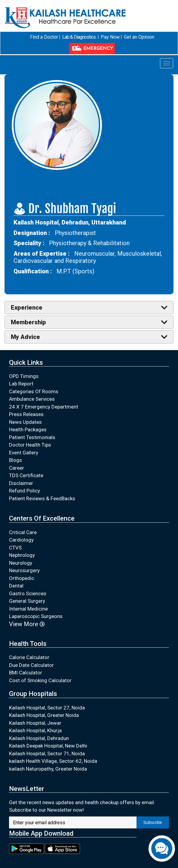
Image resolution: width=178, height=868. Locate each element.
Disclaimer (21, 472)
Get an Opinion (115, 37)
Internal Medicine (28, 598)
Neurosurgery (24, 559)
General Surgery (27, 590)
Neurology (21, 552)
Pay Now (87, 37)
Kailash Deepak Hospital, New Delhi (48, 735)
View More (27, 613)
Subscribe (153, 811)
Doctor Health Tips (30, 434)
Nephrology (22, 544)
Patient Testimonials (32, 426)
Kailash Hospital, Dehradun (39, 727)
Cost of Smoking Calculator (40, 669)
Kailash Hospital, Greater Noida (44, 704)
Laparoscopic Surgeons (36, 605)
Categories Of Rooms (34, 380)
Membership (28, 311)
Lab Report (21, 373)
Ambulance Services (32, 388)
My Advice (25, 326)
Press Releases (26, 403)
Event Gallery (24, 441)
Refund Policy (25, 480)
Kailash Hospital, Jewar (35, 712)
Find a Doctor (22, 37)
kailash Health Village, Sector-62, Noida (53, 750)
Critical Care (23, 521)
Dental (16, 575)
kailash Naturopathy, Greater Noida (48, 758)
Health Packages (28, 419)
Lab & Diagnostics (56, 37)
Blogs (15, 449)
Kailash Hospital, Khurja (35, 719)
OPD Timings (24, 365)
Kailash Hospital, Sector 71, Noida (47, 742)
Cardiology (21, 529)
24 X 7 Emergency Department (44, 396)
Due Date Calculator (31, 654)
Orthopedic (22, 567)
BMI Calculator (26, 661)
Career (17, 457)
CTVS (15, 537)
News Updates (25, 411)
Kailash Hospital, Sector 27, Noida (47, 697)
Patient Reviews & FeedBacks (42, 487)
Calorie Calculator (29, 646)
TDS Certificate (26, 465)
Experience (27, 296)
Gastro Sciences (28, 582)
